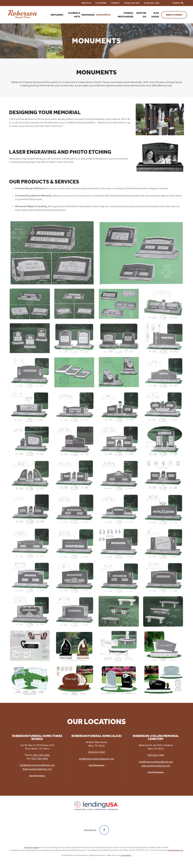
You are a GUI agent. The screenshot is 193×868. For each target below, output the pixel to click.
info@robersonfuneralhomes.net (37, 765)
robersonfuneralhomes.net (156, 766)
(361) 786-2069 (40, 758)
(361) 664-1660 (96, 752)
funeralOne (126, 855)
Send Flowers (174, 15)
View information (31, 847)
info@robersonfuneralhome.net (156, 762)
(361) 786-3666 (41, 755)
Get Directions (37, 776)
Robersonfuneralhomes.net (37, 769)
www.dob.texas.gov (175, 850)
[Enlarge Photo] (52, 253)
